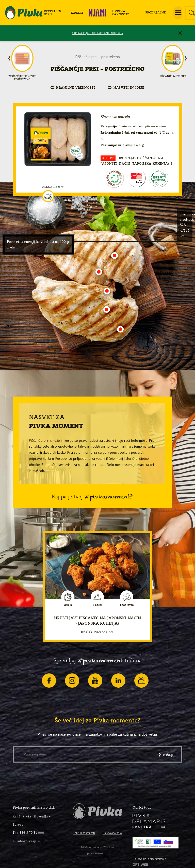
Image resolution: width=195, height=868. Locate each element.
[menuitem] (56, 13)
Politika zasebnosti (84, 833)
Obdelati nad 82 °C (53, 187)
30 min (68, 605)
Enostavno (127, 605)
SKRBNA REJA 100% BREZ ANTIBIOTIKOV (98, 33)
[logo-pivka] (24, 13)
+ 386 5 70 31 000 (28, 833)
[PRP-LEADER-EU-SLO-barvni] (156, 843)
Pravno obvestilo (112, 833)
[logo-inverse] (149, 821)
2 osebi (97, 605)
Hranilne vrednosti (76, 88)
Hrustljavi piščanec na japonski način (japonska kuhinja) (135, 160)
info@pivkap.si (26, 841)
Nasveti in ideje (129, 88)
